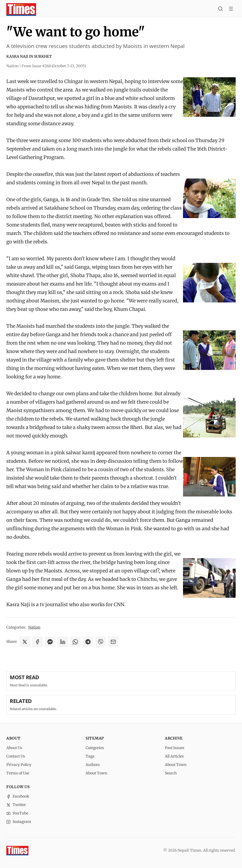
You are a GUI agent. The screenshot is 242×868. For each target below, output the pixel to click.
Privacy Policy (19, 765)
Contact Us (16, 756)
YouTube (17, 813)
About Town (96, 773)
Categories (95, 748)
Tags (90, 756)
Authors (93, 765)
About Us (14, 748)
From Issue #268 (54, 66)
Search (171, 773)
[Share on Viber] (101, 642)
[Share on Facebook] (37, 642)
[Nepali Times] (17, 851)
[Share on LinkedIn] (63, 642)
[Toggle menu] (231, 9)
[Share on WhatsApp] (75, 642)
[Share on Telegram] (88, 642)
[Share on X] (25, 642)
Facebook (18, 796)
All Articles (174, 756)
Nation (34, 627)
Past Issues (175, 748)
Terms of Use (18, 773)
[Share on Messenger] (50, 642)
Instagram (19, 822)
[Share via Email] (113, 642)
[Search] (220, 9)
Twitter (16, 805)
